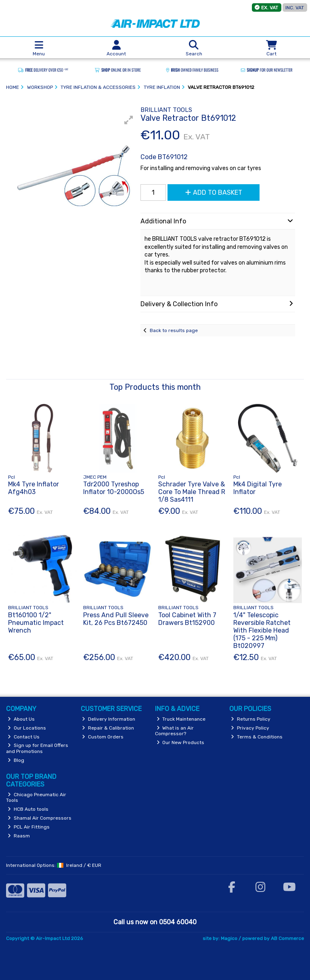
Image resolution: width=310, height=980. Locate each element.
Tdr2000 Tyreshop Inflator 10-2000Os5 (114, 488)
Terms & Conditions (257, 737)
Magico (229, 938)
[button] (129, 120)
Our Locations (27, 728)
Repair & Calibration (108, 728)
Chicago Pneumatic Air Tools (36, 797)
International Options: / (54, 865)
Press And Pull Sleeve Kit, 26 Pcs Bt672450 (116, 619)
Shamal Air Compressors (40, 818)
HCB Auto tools (28, 809)
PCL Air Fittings (29, 827)
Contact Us (24, 737)
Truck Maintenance (181, 719)
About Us (21, 719)
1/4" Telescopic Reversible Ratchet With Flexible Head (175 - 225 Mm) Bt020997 (262, 631)
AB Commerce (287, 938)
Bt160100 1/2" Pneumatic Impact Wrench (36, 623)
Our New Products (181, 742)
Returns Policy (251, 719)
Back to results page (174, 330)
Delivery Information (109, 719)
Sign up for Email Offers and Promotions (37, 748)
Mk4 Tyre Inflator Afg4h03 (34, 488)
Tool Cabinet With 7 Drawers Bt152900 (187, 619)
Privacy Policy (250, 728)
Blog (16, 760)
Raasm (19, 836)
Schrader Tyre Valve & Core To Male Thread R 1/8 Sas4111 (192, 492)
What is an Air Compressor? (175, 731)
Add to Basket (214, 192)
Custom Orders (103, 737)
